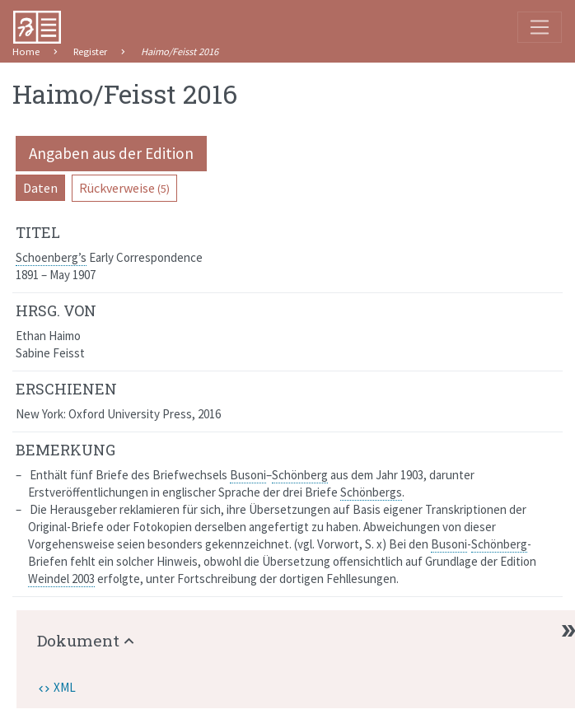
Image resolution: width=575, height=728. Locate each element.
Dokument (78, 640)
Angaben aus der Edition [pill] (111, 153)
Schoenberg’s (51, 257)
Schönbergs (371, 492)
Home (26, 51)
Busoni (248, 475)
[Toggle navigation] (540, 27)
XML (65, 687)
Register (90, 51)
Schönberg (300, 475)
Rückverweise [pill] (124, 188)
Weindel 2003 (61, 579)
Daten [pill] (40, 188)
